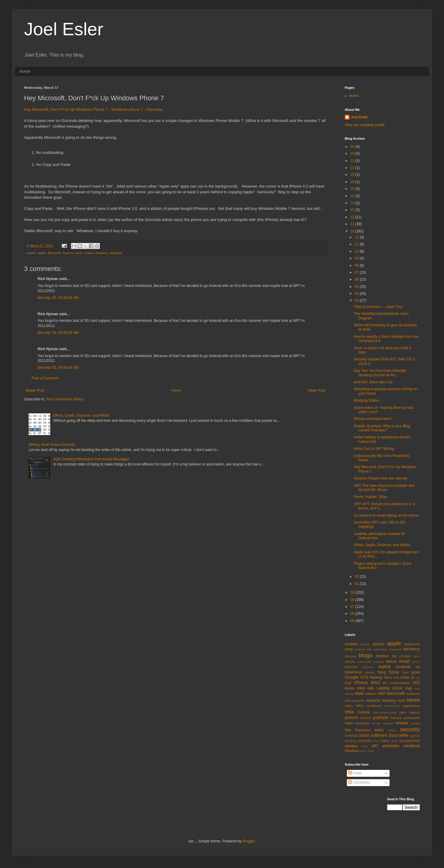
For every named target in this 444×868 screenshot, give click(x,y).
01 (357, 584)
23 (353, 161)
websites (102, 253)
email (405, 661)
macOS (350, 694)
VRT (375, 746)
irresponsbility (400, 683)
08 (357, 266)
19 (353, 175)
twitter (385, 741)
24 (353, 154)
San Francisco (358, 730)
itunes (350, 688)
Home (25, 71)
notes (349, 706)
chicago (405, 656)
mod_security (354, 701)
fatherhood (353, 672)
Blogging (350, 656)
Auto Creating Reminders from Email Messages (91, 459)
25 (353, 147)
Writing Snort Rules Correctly (52, 445)
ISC (416, 683)
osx (349, 712)
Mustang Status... (368, 400)
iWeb (361, 688)
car (394, 656)
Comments (359, 782)
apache (378, 644)
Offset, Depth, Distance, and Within (81, 415)
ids (413, 677)
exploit (384, 667)
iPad (348, 683)
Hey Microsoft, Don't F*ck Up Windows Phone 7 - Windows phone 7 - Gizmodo (93, 109)
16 (353, 189)
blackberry (412, 649)
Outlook (364, 712)
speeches (365, 741)
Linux (397, 688)
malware (371, 694)
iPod (375, 683)
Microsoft (54, 253)
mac (417, 688)
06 (357, 279)
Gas (405, 672)
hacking (376, 677)
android (365, 644)
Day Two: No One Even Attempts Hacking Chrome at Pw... (380, 373)
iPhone (361, 683)
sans (379, 730)
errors (416, 662)
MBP (382, 694)
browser (382, 656)
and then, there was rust (373, 382)
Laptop (383, 688)
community (364, 662)
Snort (364, 735)
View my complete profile (365, 125)
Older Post (317, 390)
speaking (350, 741)
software (379, 735)
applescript (412, 644)
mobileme (413, 694)
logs (409, 688)
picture (351, 717)
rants (79, 253)
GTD (364, 677)
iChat (405, 677)
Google (352, 677)
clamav (350, 661)
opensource (392, 706)
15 (353, 196)
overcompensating (385, 712)
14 (353, 203)
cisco (417, 656)
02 (357, 577)
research (388, 723)
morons (68, 253)
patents (415, 712)
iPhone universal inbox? (373, 419)
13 (353, 210)
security (410, 729)
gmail (416, 672)
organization (411, 706)
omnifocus (374, 706)
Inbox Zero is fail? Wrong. (374, 449)
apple (42, 253)
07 (357, 272)
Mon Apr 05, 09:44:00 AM (58, 333)
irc (385, 683)
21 (353, 168)
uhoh (394, 741)
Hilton (388, 677)
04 (357, 294)
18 (353, 182)
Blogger (249, 841)
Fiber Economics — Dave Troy (378, 307)
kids (371, 688)
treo (376, 741)
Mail (359, 693)
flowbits (370, 672)
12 (353, 217)
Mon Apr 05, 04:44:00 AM (58, 298)
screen (392, 730)
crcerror (379, 662)
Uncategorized (409, 741)
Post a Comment (45, 378)
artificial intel (363, 649)
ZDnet (370, 751)
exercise (368, 667)
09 (357, 258)
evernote (351, 667)
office (359, 706)
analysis (351, 644)
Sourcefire (399, 735)
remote (376, 723)
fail (418, 667)
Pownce (396, 718)
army (349, 649)
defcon (391, 661)
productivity (412, 718)
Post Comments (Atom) (65, 399)
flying (381, 672)
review (89, 253)
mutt (401, 701)
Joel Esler (64, 29)
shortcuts (351, 736)
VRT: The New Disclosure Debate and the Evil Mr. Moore (384, 488)
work (362, 751)
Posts (355, 773)
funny (394, 672)
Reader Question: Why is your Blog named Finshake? (382, 428)
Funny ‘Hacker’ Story (370, 497)
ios (418, 678)
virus (365, 746)
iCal (396, 677)
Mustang (389, 701)
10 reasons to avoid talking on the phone (386, 515)
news (413, 700)
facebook (403, 667)
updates (351, 746)
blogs (365, 655)
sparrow (415, 736)
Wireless (352, 751)
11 (353, 224)
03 (357, 300)
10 (353, 231)
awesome (395, 649)
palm (403, 712)
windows (116, 253)
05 (357, 287)
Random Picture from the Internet (380, 478)
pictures (365, 718)
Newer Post (35, 390)
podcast (381, 717)
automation (380, 649)
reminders (362, 723)
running (415, 723)
